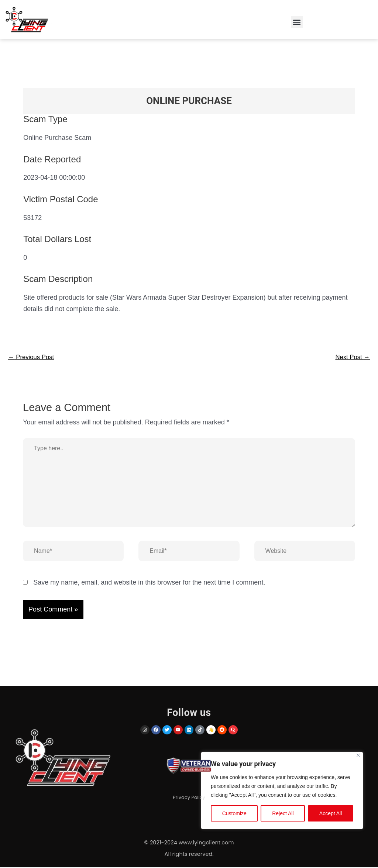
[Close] (358, 756)
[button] (297, 22)
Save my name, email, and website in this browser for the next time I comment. (149, 583)
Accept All (331, 814)
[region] (282, 792)
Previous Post (33, 358)
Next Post (351, 358)
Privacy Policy (189, 800)
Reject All (283, 814)
